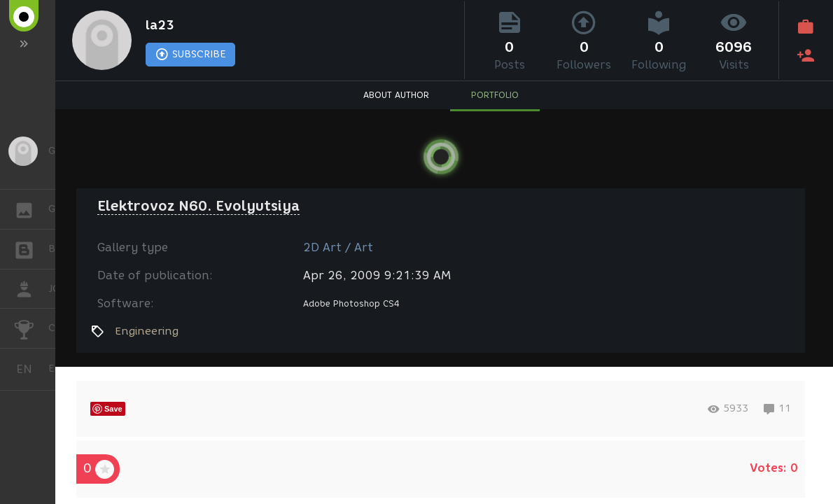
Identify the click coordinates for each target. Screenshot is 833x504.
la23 (160, 25)
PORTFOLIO (495, 95)
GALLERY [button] (31, 209)
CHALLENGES (31, 327)
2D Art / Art (338, 247)
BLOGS (31, 248)
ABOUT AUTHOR (396, 95)
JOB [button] (31, 289)
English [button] (29, 369)
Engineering (147, 331)
